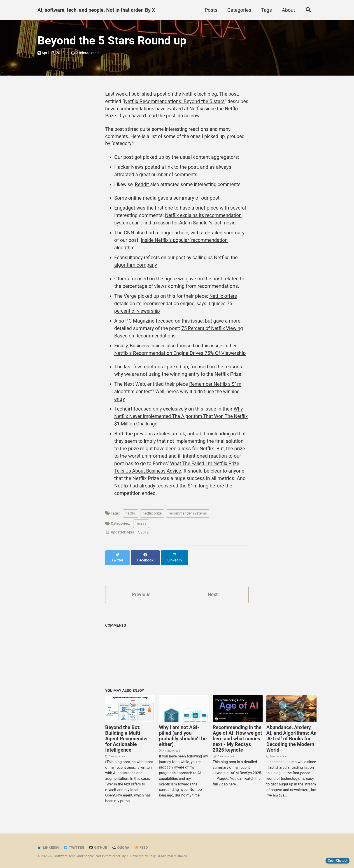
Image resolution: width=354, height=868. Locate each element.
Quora (122, 847)
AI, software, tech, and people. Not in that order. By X (96, 10)
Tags (265, 10)
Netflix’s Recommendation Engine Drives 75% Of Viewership (180, 357)
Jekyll (153, 855)
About (287, 10)
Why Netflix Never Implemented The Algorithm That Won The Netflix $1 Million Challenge (179, 420)
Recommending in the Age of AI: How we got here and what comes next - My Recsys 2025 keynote (237, 738)
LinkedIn (48, 847)
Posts (210, 10)
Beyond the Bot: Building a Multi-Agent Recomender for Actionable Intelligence (127, 738)
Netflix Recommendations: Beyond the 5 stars (175, 103)
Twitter (75, 847)
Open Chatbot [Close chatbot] (338, 861)
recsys (141, 527)
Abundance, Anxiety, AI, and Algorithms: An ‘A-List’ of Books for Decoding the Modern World (291, 738)
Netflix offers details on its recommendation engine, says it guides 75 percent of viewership (176, 307)
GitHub (99, 847)
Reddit (143, 188)
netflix (131, 517)
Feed (143, 847)
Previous (141, 593)
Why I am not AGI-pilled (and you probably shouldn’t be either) (183, 735)
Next (213, 593)
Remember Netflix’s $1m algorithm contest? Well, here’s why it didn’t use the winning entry (179, 395)
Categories (238, 10)
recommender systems (188, 517)
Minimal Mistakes (175, 855)
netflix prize (152, 517)
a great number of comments (168, 178)
